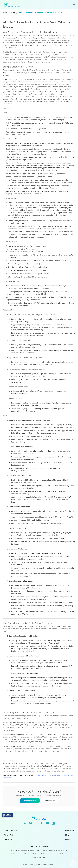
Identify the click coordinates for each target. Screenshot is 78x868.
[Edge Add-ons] (36, 823)
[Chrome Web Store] (30, 823)
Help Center (70, 830)
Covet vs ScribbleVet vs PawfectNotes (54, 850)
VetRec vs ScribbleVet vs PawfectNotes (24, 854)
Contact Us (8, 839)
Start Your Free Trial (45, 775)
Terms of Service (10, 830)
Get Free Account (30, 801)
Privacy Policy (9, 835)
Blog (13, 13)
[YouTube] (48, 823)
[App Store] (25, 823)
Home (5, 13)
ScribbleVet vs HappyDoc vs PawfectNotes (25, 850)
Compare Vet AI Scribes (39, 847)
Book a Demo (50, 801)
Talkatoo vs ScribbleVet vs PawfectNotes (53, 854)
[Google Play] (42, 823)
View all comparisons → (39, 857)
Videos (68, 839)
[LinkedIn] (53, 823)
